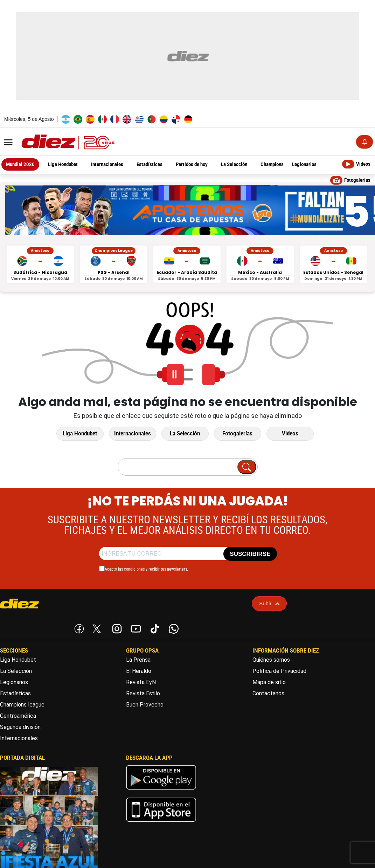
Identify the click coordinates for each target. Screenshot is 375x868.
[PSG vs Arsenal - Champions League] (113, 265)
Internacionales (133, 434)
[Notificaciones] (364, 142)
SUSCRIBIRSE (250, 554)
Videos (290, 434)
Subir (269, 604)
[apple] (161, 824)
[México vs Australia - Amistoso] (260, 265)
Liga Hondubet (80, 434)
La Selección (185, 434)
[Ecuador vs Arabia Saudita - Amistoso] (187, 265)
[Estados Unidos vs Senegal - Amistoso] (333, 265)
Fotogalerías (237, 434)
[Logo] (53, 142)
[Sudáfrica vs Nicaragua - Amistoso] (40, 265)
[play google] (161, 791)
